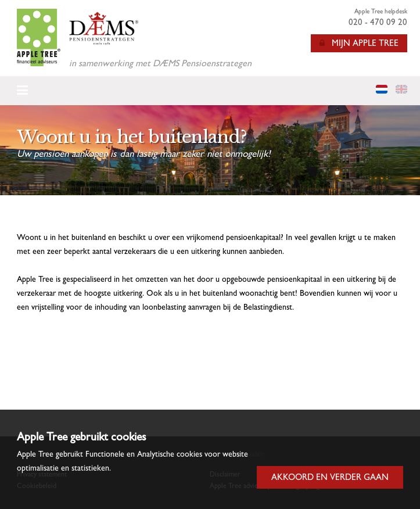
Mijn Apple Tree (359, 43)
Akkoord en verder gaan (330, 477)
